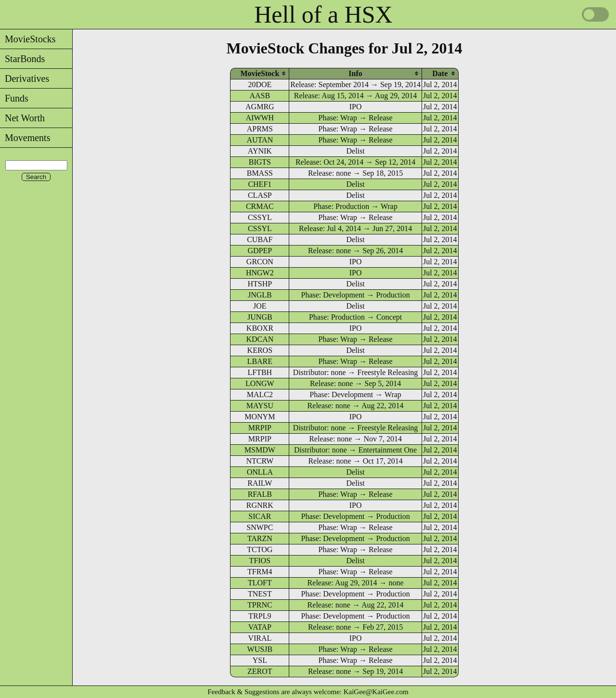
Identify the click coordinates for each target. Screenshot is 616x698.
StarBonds (22, 59)
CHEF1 (260, 184)
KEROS (260, 350)
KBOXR (260, 328)
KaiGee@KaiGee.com (376, 692)
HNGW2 (260, 273)
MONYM (260, 417)
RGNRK (260, 505)
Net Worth (22, 118)
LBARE (260, 361)
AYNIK (260, 151)
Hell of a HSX (323, 14)
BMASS (260, 173)
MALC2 (260, 394)
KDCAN (260, 339)
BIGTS (260, 162)
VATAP (260, 627)
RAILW (260, 483)
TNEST (260, 594)
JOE (260, 306)
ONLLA (260, 472)
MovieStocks (28, 39)
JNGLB (260, 295)
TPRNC (260, 605)
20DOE (260, 84)
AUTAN (260, 140)
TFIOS (260, 561)
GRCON (260, 262)
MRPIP (260, 428)
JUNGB (260, 317)
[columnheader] (260, 73)
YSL (260, 660)
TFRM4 (260, 572)
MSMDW (260, 450)
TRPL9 (260, 616)
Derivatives (25, 78)
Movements (25, 138)
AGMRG (260, 107)
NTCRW (260, 461)
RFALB (260, 494)
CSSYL (260, 217)
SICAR (260, 516)
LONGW (260, 383)
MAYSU (260, 406)
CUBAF (260, 239)
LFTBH (260, 372)
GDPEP (260, 251)
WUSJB (260, 649)
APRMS (260, 129)
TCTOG (260, 549)
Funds (14, 98)
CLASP (260, 195)
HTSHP (260, 284)
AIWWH (260, 118)
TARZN (260, 538)
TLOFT (260, 583)
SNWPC (260, 527)
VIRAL (260, 638)
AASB (260, 96)
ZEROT (260, 671)
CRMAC (260, 206)
